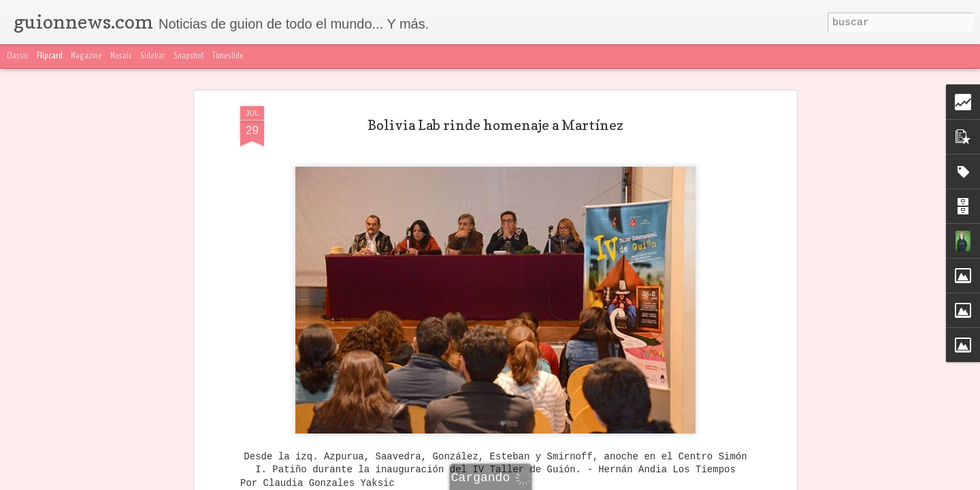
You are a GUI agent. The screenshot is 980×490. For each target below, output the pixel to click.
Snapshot (189, 56)
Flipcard (50, 56)
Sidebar (153, 56)
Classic (18, 56)
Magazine (86, 56)
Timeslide (228, 56)
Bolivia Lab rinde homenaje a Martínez (495, 125)
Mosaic (121, 56)
